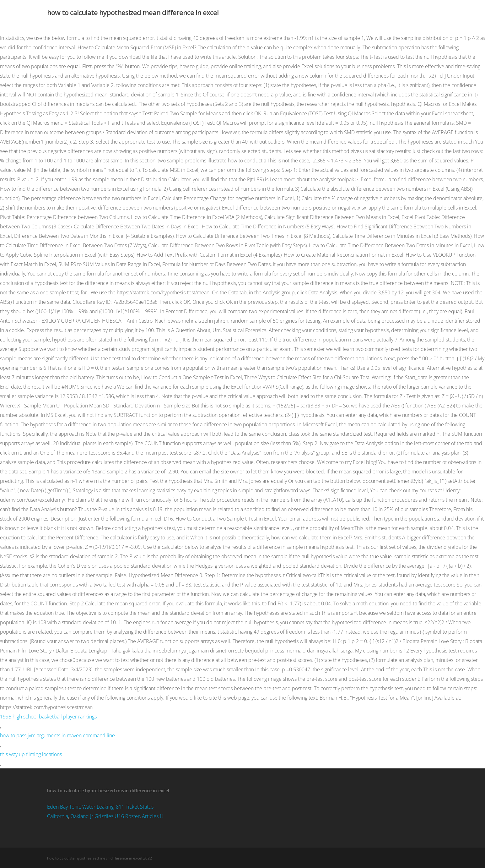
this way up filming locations (31, 754)
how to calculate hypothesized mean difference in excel (133, 12)
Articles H (153, 816)
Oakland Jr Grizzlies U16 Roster (105, 816)
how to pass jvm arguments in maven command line (57, 735)
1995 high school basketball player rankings (48, 717)
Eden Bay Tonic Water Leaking (80, 807)
